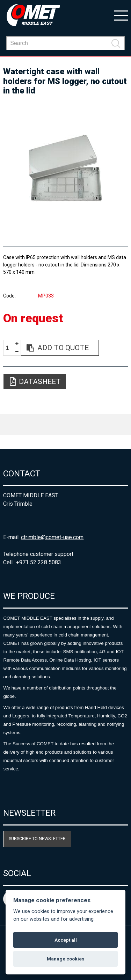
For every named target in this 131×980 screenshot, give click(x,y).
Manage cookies (66, 959)
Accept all (66, 940)
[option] (65, 168)
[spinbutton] (10, 348)
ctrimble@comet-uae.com (52, 537)
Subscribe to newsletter (37, 839)
